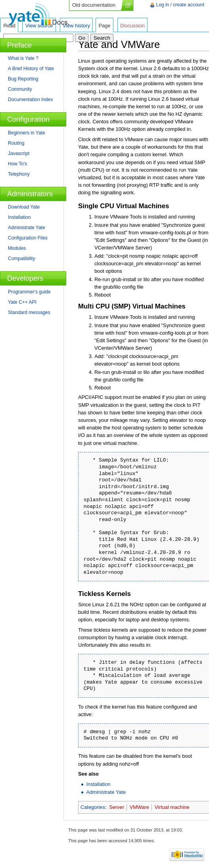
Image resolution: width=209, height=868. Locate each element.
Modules (17, 248)
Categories (93, 807)
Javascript (19, 153)
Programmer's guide (29, 292)
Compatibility (22, 259)
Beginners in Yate (27, 133)
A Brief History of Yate (31, 69)
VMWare (139, 807)
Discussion (132, 26)
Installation (98, 784)
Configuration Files (28, 238)
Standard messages (29, 312)
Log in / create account (180, 5)
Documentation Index (30, 100)
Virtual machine (172, 807)
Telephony (19, 174)
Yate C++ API (22, 302)
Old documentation (94, 5)
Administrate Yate (106, 792)
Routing (16, 143)
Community (20, 89)
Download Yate (24, 207)
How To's (17, 164)
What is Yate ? (23, 58)
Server (117, 807)
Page (104, 26)
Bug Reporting (23, 79)
